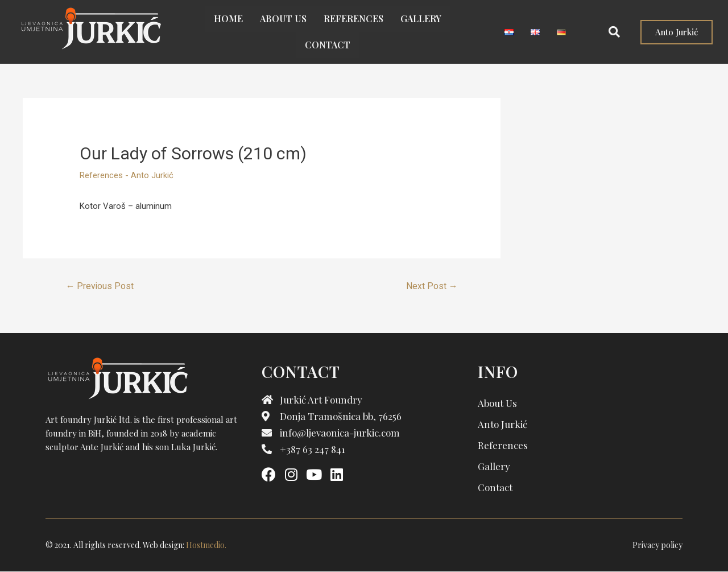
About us (283, 18)
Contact (328, 45)
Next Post (431, 286)
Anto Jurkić (502, 424)
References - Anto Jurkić (127, 175)
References (353, 18)
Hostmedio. (206, 545)
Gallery (421, 18)
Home (228, 18)
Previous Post (100, 286)
